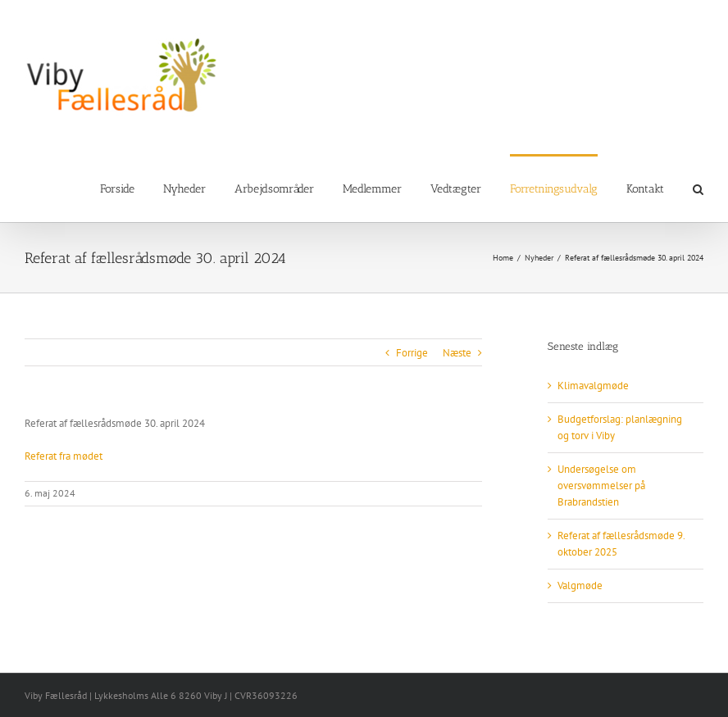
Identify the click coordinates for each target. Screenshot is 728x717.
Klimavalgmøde (593, 386)
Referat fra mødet (64, 456)
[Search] (698, 188)
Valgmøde (580, 585)
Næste (457, 353)
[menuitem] (132, 188)
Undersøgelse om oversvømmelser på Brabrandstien (601, 486)
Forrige (412, 353)
